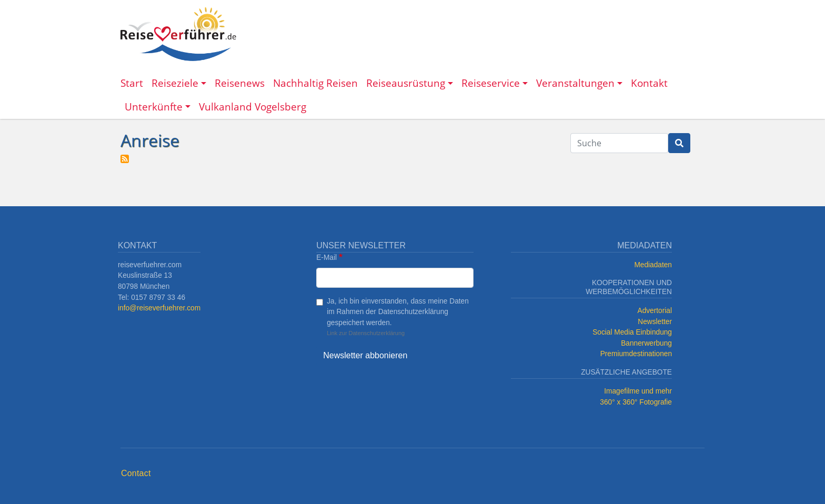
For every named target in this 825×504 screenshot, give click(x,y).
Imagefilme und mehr (638, 391)
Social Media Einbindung (632, 332)
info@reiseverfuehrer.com (159, 308)
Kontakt (649, 83)
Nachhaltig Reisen (315, 83)
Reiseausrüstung (406, 83)
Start (132, 83)
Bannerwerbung (646, 343)
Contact (136, 473)
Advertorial (655, 311)
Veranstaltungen (575, 83)
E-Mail (326, 258)
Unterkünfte (154, 107)
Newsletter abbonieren (365, 355)
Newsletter (655, 322)
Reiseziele (175, 83)
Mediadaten (653, 265)
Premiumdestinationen (636, 354)
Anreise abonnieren (125, 159)
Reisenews (240, 83)
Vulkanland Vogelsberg (253, 107)
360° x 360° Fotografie (636, 402)
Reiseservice (491, 83)
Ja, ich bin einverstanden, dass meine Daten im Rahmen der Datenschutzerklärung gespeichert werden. (398, 312)
